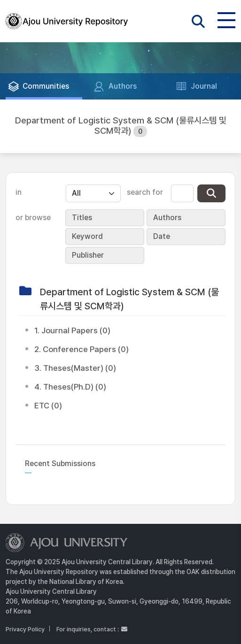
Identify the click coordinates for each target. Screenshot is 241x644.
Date (162, 236)
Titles (82, 218)
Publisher (88, 255)
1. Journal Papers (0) (72, 330)
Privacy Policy (25, 629)
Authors (167, 218)
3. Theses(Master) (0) (75, 368)
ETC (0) (48, 406)
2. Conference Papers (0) (82, 349)
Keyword (87, 236)
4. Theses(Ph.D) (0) (70, 387)
